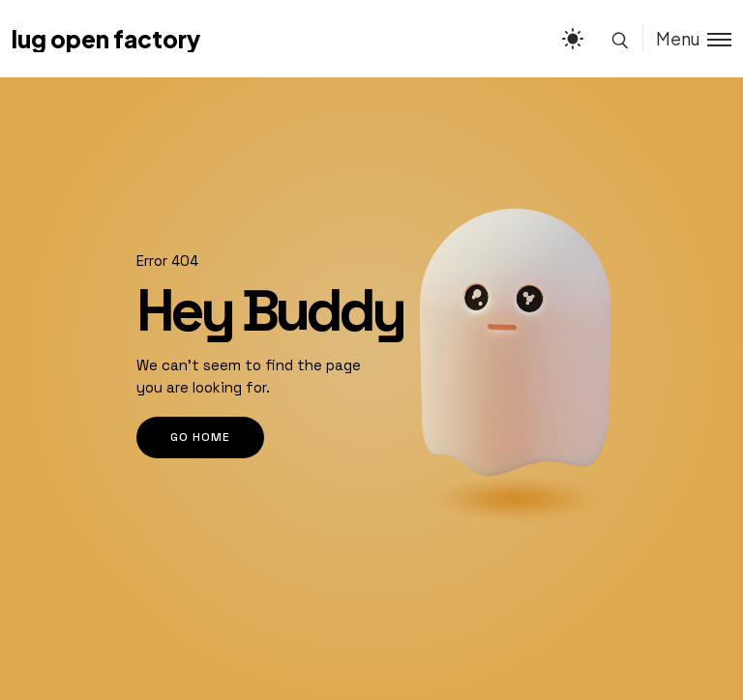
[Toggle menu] (687, 38)
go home (200, 437)
